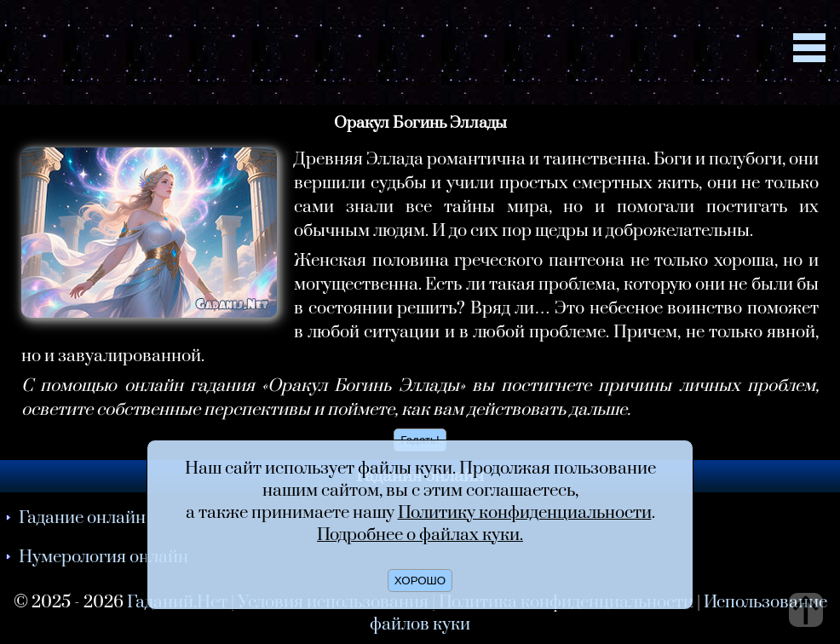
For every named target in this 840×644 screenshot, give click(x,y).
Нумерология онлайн (104, 557)
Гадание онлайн (82, 518)
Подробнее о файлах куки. (420, 535)
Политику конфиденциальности (525, 513)
